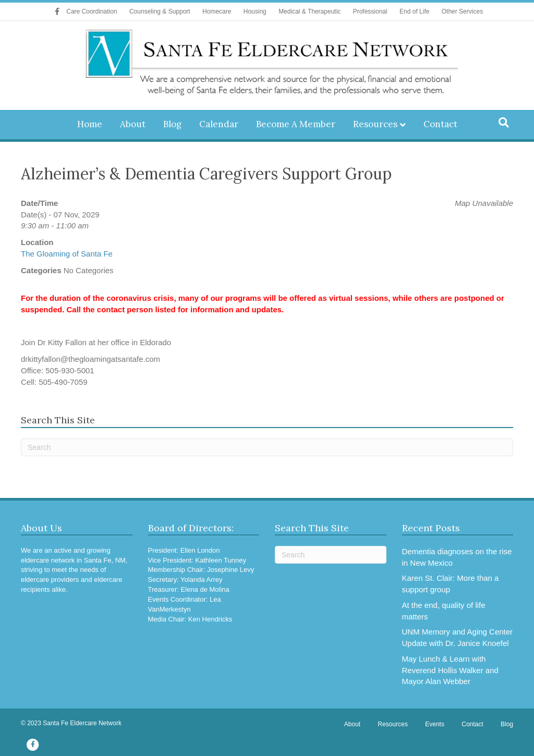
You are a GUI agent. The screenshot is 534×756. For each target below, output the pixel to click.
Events (435, 724)
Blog (172, 124)
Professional (370, 11)
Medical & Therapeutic (310, 11)
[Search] (504, 123)
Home (90, 124)
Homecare (217, 11)
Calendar (219, 124)
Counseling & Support (160, 11)
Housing (255, 11)
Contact (440, 124)
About (133, 124)
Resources (375, 124)
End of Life (414, 11)
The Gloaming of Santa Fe (67, 254)
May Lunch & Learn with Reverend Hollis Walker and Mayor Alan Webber (450, 670)
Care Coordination (92, 11)
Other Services (462, 11)
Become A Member (296, 124)
